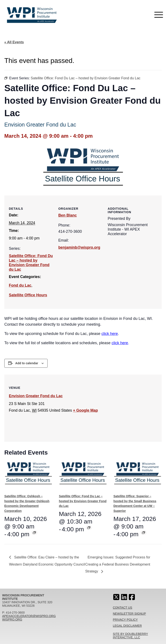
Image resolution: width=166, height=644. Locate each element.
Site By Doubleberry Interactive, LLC (130, 636)
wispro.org (12, 619)
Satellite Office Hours (28, 295)
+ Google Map (85, 410)
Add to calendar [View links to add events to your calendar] (27, 363)
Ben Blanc (68, 215)
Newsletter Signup (129, 614)
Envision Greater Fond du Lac (36, 396)
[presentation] (28, 476)
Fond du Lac (20, 285)
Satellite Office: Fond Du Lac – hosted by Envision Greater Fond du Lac (31, 263)
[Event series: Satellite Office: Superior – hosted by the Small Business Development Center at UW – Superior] (144, 533)
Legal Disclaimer (127, 626)
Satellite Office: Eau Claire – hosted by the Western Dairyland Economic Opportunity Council (47, 561)
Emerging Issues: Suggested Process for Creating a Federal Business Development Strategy (118, 564)
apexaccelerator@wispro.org (29, 616)
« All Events (14, 42)
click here (110, 334)
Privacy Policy (125, 620)
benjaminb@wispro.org (79, 247)
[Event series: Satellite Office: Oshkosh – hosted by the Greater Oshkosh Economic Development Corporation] (34, 533)
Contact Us (123, 608)
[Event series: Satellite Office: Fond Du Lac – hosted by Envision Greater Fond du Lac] (89, 528)
